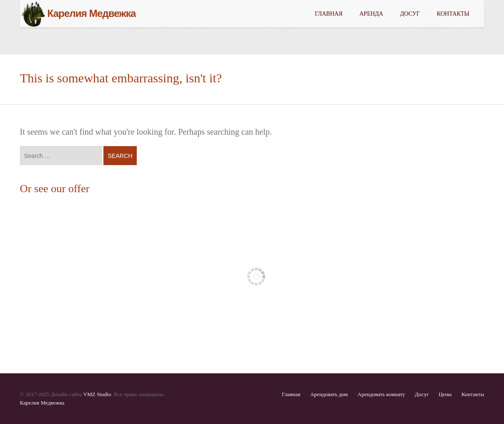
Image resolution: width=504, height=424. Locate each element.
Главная (329, 14)
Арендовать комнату (381, 394)
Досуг (410, 14)
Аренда (371, 14)
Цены (445, 394)
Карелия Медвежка (42, 403)
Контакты (453, 14)
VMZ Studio (97, 394)
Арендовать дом (329, 394)
